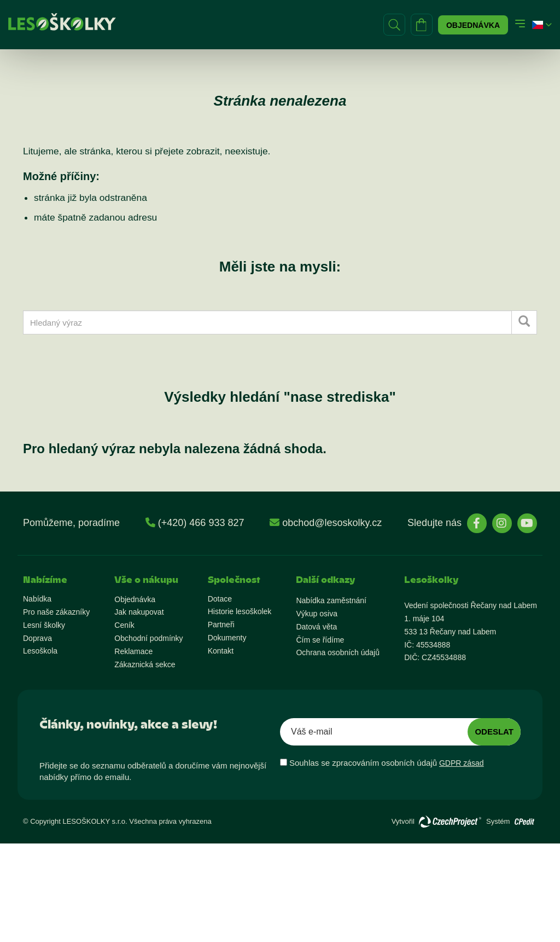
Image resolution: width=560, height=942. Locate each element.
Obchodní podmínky (148, 638)
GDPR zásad (462, 763)
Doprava (37, 638)
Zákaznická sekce (145, 664)
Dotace (220, 599)
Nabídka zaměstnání (331, 600)
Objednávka (473, 25)
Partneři (221, 625)
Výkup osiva (316, 614)
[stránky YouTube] (527, 523)
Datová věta (316, 627)
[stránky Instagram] (502, 523)
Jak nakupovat (139, 612)
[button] (538, 25)
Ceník (124, 625)
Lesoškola (40, 651)
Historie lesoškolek (240, 611)
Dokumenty (227, 638)
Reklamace (133, 651)
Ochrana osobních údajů (338, 652)
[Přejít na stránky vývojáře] (450, 822)
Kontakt (221, 651)
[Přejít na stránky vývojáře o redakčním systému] (524, 819)
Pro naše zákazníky (56, 612)
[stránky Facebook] (477, 523)
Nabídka (37, 599)
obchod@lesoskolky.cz (332, 523)
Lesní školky (44, 625)
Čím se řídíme (320, 640)
